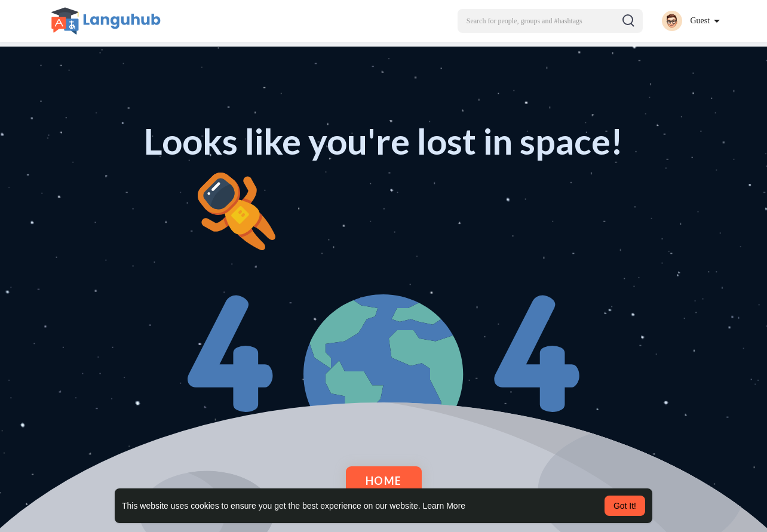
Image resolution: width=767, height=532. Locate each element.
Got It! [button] (625, 506)
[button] (550, 21)
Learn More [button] (444, 506)
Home (384, 481)
